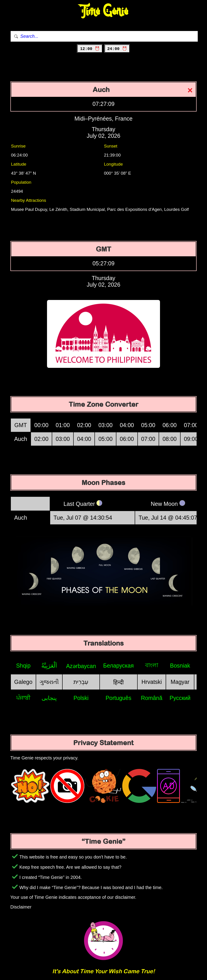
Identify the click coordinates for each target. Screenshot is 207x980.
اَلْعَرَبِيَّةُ (49, 666)
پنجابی (49, 698)
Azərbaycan (81, 666)
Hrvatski (152, 682)
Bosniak (180, 666)
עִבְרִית (81, 682)
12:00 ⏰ (90, 49)
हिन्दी (118, 682)
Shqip (23, 666)
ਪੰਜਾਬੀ (23, 698)
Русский (180, 698)
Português (118, 698)
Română (152, 698)
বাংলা (152, 665)
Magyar (180, 682)
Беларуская (119, 666)
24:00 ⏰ (117, 49)
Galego (23, 682)
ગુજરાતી (49, 682)
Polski (81, 698)
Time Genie (104, 11)
